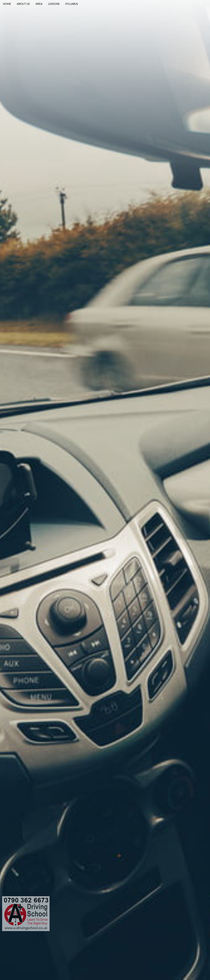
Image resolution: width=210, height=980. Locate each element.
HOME (7, 4)
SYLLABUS (72, 4)
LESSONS (54, 4)
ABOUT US (23, 4)
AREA (39, 4)
